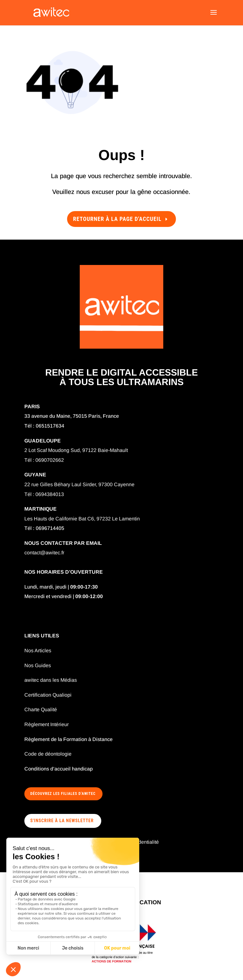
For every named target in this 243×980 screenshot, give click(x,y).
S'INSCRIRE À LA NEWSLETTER (62, 821)
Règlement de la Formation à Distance (69, 739)
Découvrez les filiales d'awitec (63, 794)
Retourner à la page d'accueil (117, 219)
